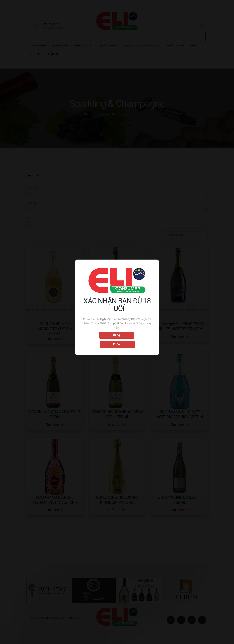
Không (135, 339)
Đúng (99, 339)
